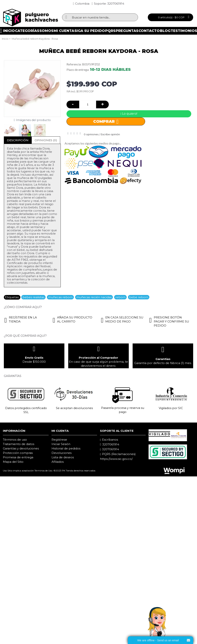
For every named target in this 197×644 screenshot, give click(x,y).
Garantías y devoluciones (21, 448)
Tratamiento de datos (19, 444)
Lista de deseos (63, 457)
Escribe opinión (110, 134)
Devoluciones (62, 453)
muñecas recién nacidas (94, 297)
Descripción (18, 140)
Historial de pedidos (66, 448)
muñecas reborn (60, 297)
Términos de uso (15, 440)
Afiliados (58, 462)
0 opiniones (91, 134)
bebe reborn (139, 297)
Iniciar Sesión (61, 444)
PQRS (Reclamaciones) (118, 454)
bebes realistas (33, 297)
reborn (120, 297)
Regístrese (59, 440)
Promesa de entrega (18, 457)
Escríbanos (109, 440)
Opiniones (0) (46, 140)
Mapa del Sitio (13, 462)
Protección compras (18, 453)
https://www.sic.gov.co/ (116, 459)
